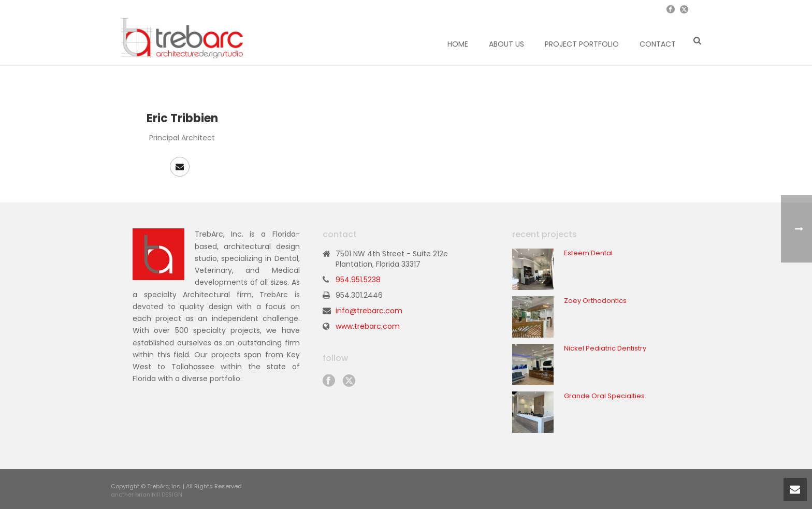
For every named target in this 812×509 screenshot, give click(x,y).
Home (458, 44)
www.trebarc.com (368, 326)
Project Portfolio (582, 44)
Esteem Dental (588, 253)
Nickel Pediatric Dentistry (605, 348)
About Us (506, 44)
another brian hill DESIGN (147, 495)
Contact (658, 44)
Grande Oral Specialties (604, 396)
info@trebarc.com (369, 311)
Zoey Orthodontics (595, 301)
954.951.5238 (358, 280)
